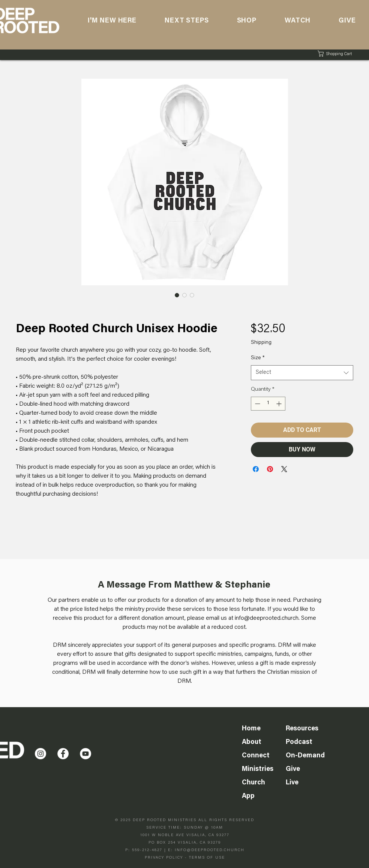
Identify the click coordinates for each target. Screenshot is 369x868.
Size (258, 358)
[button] (297, 21)
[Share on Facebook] (256, 469)
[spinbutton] (268, 404)
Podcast (299, 742)
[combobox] (302, 373)
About (252, 742)
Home (251, 729)
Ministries (258, 769)
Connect (256, 756)
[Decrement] (257, 404)
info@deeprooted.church (267, 618)
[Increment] (280, 404)
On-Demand (305, 756)
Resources (302, 729)
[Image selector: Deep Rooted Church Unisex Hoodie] (177, 295)
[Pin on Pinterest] (270, 469)
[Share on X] (284, 469)
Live (292, 783)
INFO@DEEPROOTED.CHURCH (210, 850)
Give (293, 769)
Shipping (261, 343)
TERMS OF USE (207, 858)
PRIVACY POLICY (164, 858)
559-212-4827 (147, 850)
